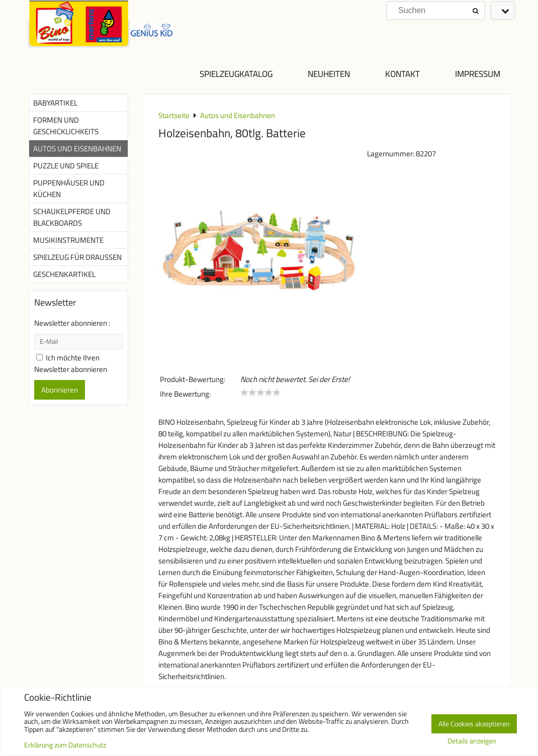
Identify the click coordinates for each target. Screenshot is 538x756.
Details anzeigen (472, 741)
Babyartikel (55, 103)
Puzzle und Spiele (66, 166)
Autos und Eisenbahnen (77, 149)
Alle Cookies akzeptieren (474, 724)
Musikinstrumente (68, 240)
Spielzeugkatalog (236, 74)
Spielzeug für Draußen (77, 257)
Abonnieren (60, 390)
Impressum (478, 74)
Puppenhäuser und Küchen (69, 188)
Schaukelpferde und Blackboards (72, 217)
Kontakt (402, 74)
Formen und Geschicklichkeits (66, 126)
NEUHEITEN (329, 74)
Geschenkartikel (64, 274)
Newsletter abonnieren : (72, 323)
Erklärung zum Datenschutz (65, 745)
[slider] (260, 393)
